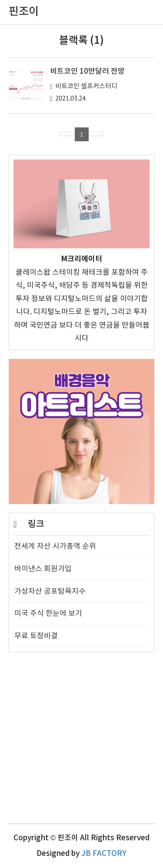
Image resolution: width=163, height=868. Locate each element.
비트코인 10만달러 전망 (87, 72)
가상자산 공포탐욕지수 (50, 592)
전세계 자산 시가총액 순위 (55, 546)
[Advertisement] (81, 742)
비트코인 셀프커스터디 (86, 86)
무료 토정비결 (36, 636)
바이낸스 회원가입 (43, 569)
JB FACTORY (104, 854)
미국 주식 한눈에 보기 (48, 614)
